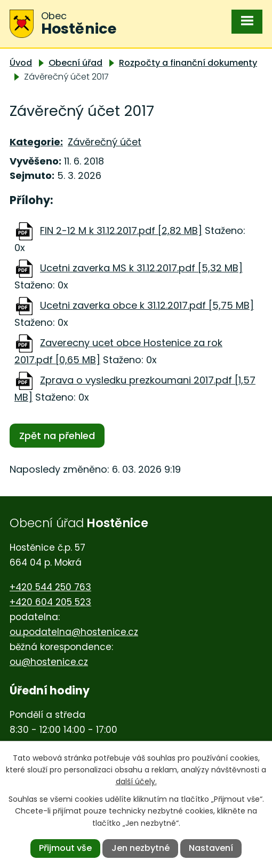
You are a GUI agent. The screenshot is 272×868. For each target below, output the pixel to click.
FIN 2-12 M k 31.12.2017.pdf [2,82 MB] (121, 230)
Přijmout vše (65, 848)
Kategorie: (36, 142)
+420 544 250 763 (50, 587)
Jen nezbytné (141, 848)
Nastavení (211, 848)
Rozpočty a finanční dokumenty (188, 63)
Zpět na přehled (57, 436)
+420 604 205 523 (50, 602)
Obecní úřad (75, 63)
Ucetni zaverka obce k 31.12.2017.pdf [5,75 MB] (147, 305)
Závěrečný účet (105, 142)
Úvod (21, 63)
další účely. (136, 781)
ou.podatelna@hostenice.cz (74, 632)
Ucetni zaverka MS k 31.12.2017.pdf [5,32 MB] (141, 268)
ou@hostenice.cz (49, 662)
